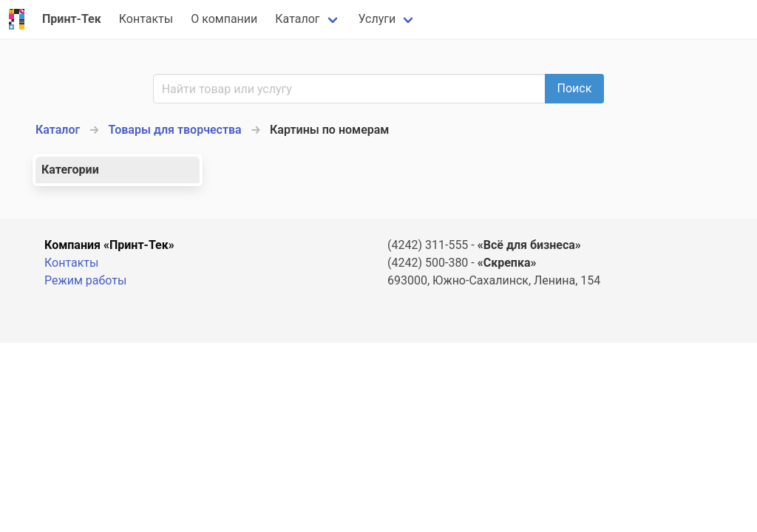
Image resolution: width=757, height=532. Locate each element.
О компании (224, 19)
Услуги (377, 19)
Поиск (575, 88)
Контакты (146, 19)
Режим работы (85, 280)
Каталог (297, 19)
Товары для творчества (175, 130)
